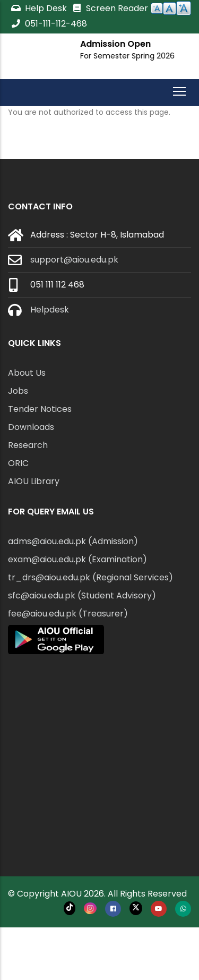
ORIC (18, 463)
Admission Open (117, 44)
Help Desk (40, 8)
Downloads (31, 427)
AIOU (71, 894)
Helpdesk (50, 310)
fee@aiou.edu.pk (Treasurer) (68, 614)
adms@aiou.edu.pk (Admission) (73, 541)
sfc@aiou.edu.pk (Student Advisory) (82, 595)
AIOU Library (34, 481)
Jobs (18, 391)
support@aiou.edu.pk (74, 260)
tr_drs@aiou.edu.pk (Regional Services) (90, 577)
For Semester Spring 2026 (129, 56)
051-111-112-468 (49, 24)
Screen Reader (110, 8)
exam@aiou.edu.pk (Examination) (77, 559)
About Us (27, 373)
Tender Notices (40, 409)
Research (28, 445)
